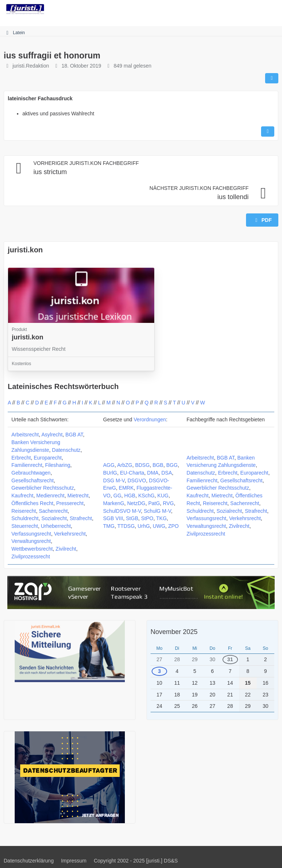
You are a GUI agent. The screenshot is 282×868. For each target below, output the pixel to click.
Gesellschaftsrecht (32, 480)
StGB (132, 518)
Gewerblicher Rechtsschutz (43, 488)
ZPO (173, 526)
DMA (153, 473)
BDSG (142, 465)
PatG (154, 503)
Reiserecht (24, 511)
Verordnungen (150, 419)
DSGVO (137, 480)
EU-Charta (132, 473)
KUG (163, 496)
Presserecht (70, 503)
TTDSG (126, 526)
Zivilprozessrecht (31, 557)
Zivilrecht (66, 549)
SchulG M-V (158, 511)
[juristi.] (25, 9)
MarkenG (114, 503)
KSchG (146, 496)
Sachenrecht (53, 511)
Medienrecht (50, 496)
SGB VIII (113, 518)
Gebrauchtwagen (31, 473)
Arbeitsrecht (25, 435)
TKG (161, 518)
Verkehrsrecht (70, 534)
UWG (159, 526)
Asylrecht (52, 435)
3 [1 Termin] (159, 671)
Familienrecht (27, 465)
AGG (109, 465)
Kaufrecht (22, 496)
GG (117, 496)
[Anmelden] (254, 9)
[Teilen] (272, 78)
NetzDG (136, 503)
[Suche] (236, 9)
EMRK (126, 488)
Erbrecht (21, 458)
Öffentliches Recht (32, 503)
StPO (147, 518)
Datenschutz (66, 450)
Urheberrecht (56, 526)
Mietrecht (78, 496)
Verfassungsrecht (31, 534)
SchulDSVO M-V (122, 511)
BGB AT (74, 435)
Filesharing (58, 465)
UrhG (144, 526)
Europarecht (48, 458)
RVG (168, 503)
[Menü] (272, 9)
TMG (109, 526)
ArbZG (125, 465)
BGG (172, 465)
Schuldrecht (25, 518)
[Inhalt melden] (268, 132)
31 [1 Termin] (230, 659)
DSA (167, 473)
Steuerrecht (25, 526)
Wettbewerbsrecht (32, 549)
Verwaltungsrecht (31, 541)
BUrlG (110, 473)
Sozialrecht (54, 518)
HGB (130, 496)
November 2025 (174, 632)
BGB (158, 465)
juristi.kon (25, 250)
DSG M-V (114, 480)
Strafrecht (81, 518)
